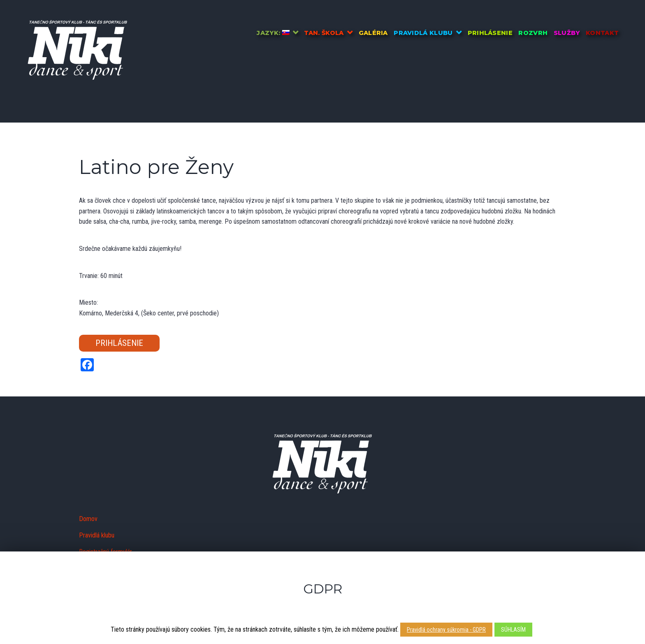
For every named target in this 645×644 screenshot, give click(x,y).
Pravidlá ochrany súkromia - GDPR (446, 630)
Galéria (373, 33)
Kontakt (602, 33)
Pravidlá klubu (423, 33)
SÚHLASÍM (513, 630)
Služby (567, 33)
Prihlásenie (490, 33)
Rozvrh (533, 33)
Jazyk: (273, 33)
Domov (88, 519)
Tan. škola (324, 33)
